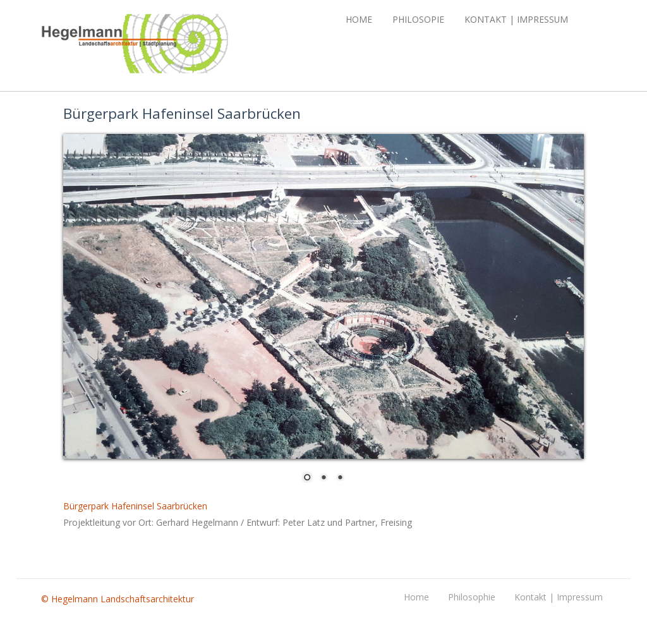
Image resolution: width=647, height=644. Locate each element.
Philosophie (472, 597)
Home (359, 19)
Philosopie (418, 19)
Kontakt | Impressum (516, 19)
